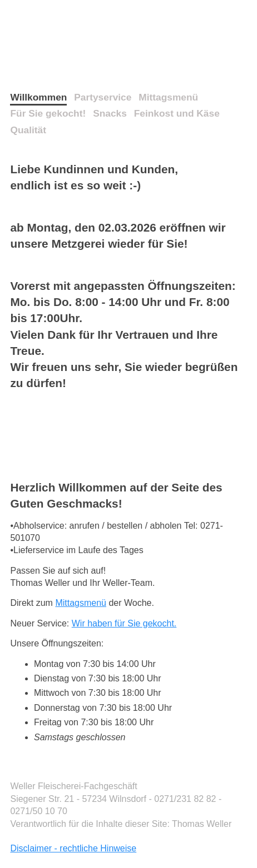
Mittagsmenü (168, 97)
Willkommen (38, 97)
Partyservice (103, 97)
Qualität (28, 130)
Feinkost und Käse (177, 113)
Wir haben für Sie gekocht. (124, 623)
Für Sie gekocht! (48, 113)
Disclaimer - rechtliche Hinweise (73, 848)
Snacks (110, 113)
